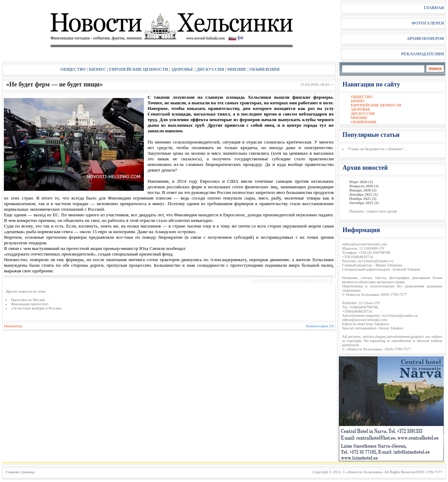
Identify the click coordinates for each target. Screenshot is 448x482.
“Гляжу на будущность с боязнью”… (378, 149)
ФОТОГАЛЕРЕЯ (428, 23)
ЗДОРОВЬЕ (182, 69)
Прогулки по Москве (28, 300)
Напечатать (13, 326)
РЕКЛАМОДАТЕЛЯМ (422, 54)
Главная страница (20, 472)
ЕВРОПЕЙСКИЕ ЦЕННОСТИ (139, 69)
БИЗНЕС (98, 69)
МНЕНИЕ (237, 69)
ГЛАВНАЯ (434, 8)
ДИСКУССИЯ (210, 69)
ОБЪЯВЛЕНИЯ (265, 69)
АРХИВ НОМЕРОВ (425, 39)
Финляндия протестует (30, 304)
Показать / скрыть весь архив (373, 211)
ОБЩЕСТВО (73, 69)
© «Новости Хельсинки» (363, 472)
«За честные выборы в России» (36, 308)
